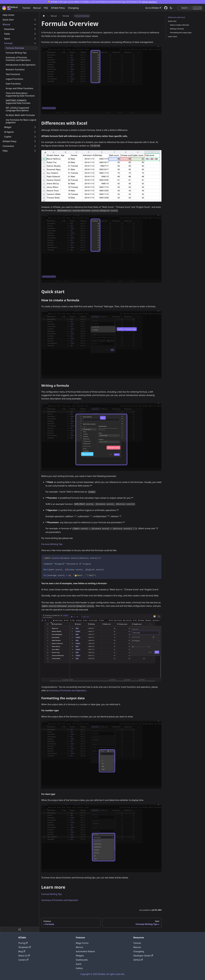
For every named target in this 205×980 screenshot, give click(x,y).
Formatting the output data (181, 33)
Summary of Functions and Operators (68, 690)
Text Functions (13, 74)
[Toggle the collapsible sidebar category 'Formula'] (35, 43)
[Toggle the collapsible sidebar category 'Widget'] (35, 127)
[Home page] (44, 16)
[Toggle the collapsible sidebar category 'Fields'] (35, 34)
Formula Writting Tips (52, 544)
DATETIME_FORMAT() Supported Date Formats (18, 102)
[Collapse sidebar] (20, 929)
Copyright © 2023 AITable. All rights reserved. (102, 974)
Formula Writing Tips (16, 53)
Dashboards (82, 960)
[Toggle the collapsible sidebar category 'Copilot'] (35, 137)
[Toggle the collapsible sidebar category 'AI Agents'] (35, 132)
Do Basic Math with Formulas (20, 115)
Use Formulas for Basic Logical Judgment (21, 121)
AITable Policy (58, 8)
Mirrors (79, 947)
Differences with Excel (176, 17)
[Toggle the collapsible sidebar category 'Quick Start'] (35, 20)
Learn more (172, 36)
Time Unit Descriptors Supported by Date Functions (20, 94)
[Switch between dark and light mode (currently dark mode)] (171, 8)
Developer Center (143, 956)
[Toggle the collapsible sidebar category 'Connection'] (35, 146)
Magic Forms (82, 943)
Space (7, 39)
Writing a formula (177, 29)
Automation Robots (85, 951)
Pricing (23, 943)
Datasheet (9, 29)
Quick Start (8, 20)
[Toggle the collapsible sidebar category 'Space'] (35, 39)
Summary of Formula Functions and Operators (18, 59)
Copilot (8, 137)
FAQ (46, 8)
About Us (24, 956)
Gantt (79, 964)
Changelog (73, 8)
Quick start (172, 21)
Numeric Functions (15, 69)
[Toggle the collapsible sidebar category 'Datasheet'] (35, 29)
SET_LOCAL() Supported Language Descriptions (17, 109)
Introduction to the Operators (21, 65)
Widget (8, 127)
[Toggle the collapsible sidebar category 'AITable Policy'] (35, 141)
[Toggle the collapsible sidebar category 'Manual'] (35, 24)
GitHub (138, 960)
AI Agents (9, 132)
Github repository (149, 2)
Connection (8, 146)
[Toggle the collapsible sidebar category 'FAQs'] (35, 151)
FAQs (5, 151)
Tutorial (26, 8)
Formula (8, 43)
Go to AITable (153, 8)
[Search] (190, 8)
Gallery (79, 968)
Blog (22, 951)
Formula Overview (15, 48)
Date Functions (13, 84)
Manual (37, 8)
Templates (25, 947)
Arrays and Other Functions (19, 88)
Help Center (9, 15)
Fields (7, 34)
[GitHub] (166, 8)
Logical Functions (14, 79)
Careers (23, 960)
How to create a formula (179, 25)
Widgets (80, 956)
